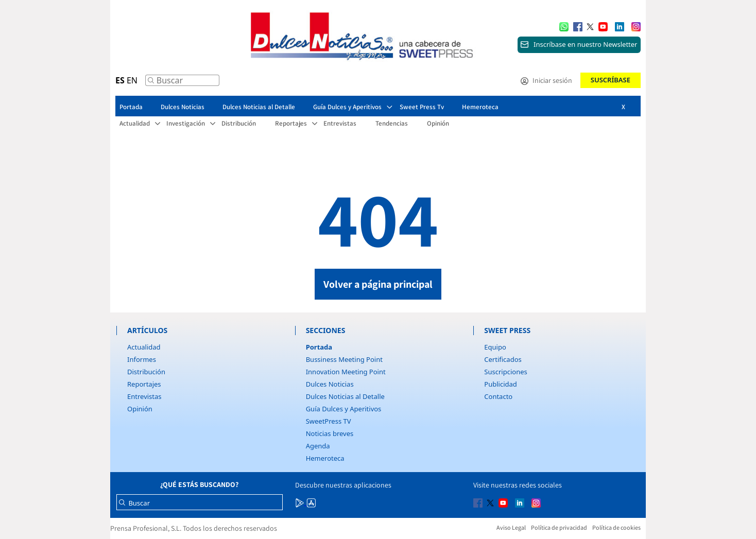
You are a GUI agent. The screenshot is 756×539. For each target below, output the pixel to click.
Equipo (495, 347)
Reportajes (144, 384)
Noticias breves (330, 433)
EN (132, 80)
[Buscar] (151, 83)
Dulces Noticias (330, 384)
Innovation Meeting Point (346, 372)
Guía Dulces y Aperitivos (344, 409)
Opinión (140, 409)
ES (120, 80)
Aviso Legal (511, 527)
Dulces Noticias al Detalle (345, 396)
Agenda (318, 446)
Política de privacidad (559, 527)
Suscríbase (611, 80)
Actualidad (144, 347)
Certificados (503, 359)
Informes (142, 359)
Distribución (146, 372)
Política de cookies (616, 527)
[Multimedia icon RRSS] (578, 26)
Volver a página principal (378, 284)
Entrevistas (144, 396)
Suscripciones (505, 372)
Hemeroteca (325, 458)
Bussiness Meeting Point (344, 359)
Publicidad (500, 384)
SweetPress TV (329, 421)
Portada (319, 347)
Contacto (498, 396)
